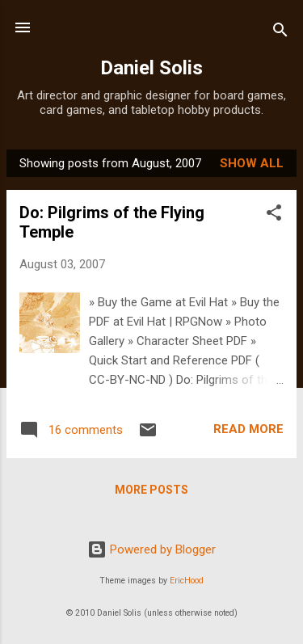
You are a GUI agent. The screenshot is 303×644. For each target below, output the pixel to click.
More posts (151, 490)
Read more (248, 429)
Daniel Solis (151, 68)
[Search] (280, 33)
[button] (274, 215)
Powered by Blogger (151, 549)
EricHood (187, 581)
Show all (252, 163)
